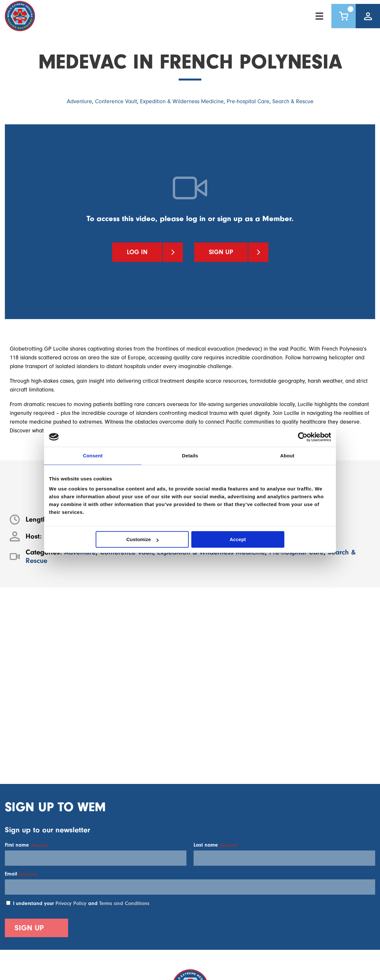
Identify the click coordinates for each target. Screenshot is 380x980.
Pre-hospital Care (248, 101)
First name (26, 845)
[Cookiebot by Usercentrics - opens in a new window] (303, 437)
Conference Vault (116, 101)
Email (21, 874)
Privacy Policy (71, 903)
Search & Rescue (293, 101)
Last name (215, 845)
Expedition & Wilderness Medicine (182, 101)
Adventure (79, 101)
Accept (238, 539)
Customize (143, 539)
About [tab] (287, 456)
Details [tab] (190, 456)
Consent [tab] (93, 456)
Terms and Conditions (124, 903)
